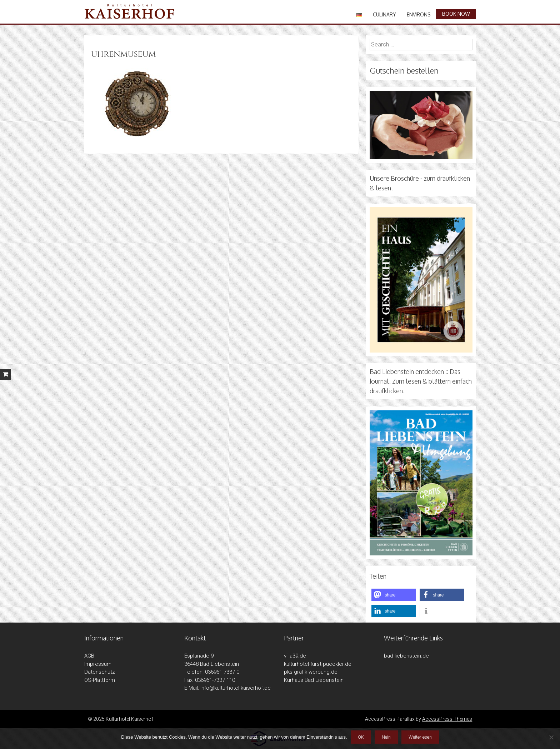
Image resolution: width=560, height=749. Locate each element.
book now (456, 14)
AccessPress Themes (447, 719)
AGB (89, 656)
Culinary (384, 14)
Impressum (98, 664)
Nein (386, 737)
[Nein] (551, 737)
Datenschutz (100, 672)
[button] (394, 595)
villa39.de (295, 656)
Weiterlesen (420, 737)
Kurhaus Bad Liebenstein (314, 680)
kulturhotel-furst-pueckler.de (318, 664)
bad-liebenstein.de (406, 656)
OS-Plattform (100, 680)
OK (361, 737)
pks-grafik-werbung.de (311, 672)
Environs (419, 14)
